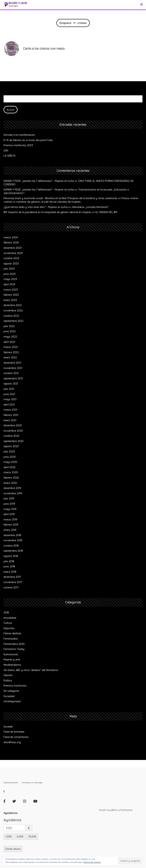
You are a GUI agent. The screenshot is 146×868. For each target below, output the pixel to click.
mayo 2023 (10, 279)
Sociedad (9, 696)
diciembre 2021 (12, 363)
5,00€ (20, 837)
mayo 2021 (10, 399)
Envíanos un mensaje (32, 782)
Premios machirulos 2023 (18, 145)
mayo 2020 (10, 462)
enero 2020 (10, 483)
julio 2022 (9, 326)
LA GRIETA (9, 156)
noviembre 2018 (13, 540)
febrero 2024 (11, 243)
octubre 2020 (11, 436)
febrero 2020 (11, 478)
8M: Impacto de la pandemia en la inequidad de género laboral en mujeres (47, 212)
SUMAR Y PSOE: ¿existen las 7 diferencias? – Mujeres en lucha (39, 181)
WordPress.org (12, 742)
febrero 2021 (11, 415)
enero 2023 (10, 300)
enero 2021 (10, 420)
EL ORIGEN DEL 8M (106, 212)
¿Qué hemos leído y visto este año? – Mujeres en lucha (35, 207)
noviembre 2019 (13, 493)
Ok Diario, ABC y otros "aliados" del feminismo (31, 670)
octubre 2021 (11, 373)
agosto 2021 (11, 384)
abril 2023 (9, 284)
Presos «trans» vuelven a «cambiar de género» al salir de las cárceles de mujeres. (71, 200)
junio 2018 (9, 566)
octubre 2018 (11, 546)
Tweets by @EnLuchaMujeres (116, 810)
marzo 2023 (11, 290)
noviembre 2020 (13, 431)
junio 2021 (9, 394)
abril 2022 (9, 342)
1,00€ (9, 837)
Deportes (9, 628)
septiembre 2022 (13, 321)
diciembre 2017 (12, 577)
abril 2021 (9, 405)
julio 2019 (9, 499)
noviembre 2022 (13, 311)
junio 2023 (10, 274)
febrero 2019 (11, 525)
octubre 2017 (11, 587)
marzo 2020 (11, 472)
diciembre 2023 (13, 248)
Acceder (8, 727)
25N (6, 151)
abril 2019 (9, 514)
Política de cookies (92, 862)
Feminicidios (11, 639)
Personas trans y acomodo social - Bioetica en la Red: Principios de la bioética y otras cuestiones (60, 198)
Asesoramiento (11, 782)
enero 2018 (10, 572)
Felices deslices (12, 633)
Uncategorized (12, 701)
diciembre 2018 (12, 535)
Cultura (8, 623)
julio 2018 (9, 561)
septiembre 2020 (14, 441)
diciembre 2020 (13, 425)
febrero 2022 (11, 352)
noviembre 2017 (13, 582)
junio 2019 (9, 504)
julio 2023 (9, 269)
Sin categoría (11, 691)
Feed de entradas (14, 732)
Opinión (8, 675)
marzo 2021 (10, 410)
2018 (6, 613)
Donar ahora (13, 849)
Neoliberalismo (12, 665)
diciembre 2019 (12, 488)
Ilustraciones (11, 654)
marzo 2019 (10, 520)
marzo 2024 (11, 237)
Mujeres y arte (12, 660)
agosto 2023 (11, 264)
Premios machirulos (15, 686)
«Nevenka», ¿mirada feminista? (90, 207)
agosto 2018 (11, 556)
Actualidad (10, 618)
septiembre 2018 (13, 551)
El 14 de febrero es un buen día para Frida (28, 140)
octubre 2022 (11, 316)
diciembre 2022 (13, 305)
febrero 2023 (11, 295)
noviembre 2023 (13, 253)
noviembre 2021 (13, 368)
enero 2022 (10, 357)
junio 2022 (10, 331)
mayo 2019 (10, 509)
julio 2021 (9, 389)
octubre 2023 (11, 258)
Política (8, 681)
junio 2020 (10, 457)
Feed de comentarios (16, 737)
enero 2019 (10, 530)
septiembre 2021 (13, 378)
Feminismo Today (14, 649)
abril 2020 (9, 467)
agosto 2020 (11, 446)
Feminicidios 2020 (14, 644)
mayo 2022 (10, 337)
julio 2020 (9, 452)
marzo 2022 (11, 347)
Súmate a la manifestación (19, 135)
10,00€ (32, 837)
